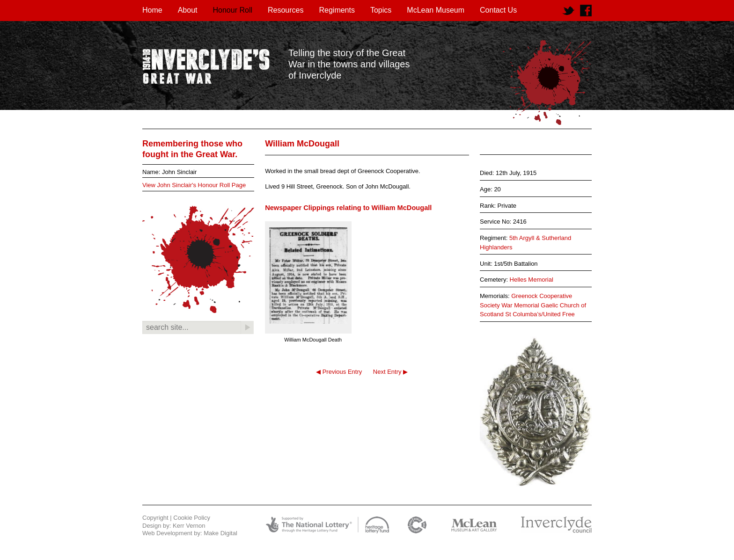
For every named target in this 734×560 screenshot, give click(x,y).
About (188, 10)
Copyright (155, 518)
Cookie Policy (192, 518)
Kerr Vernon (189, 526)
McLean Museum (436, 10)
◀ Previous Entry (339, 372)
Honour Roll (233, 10)
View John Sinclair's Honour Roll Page (194, 185)
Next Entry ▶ (390, 372)
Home (152, 10)
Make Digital (220, 533)
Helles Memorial (532, 280)
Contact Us (498, 10)
